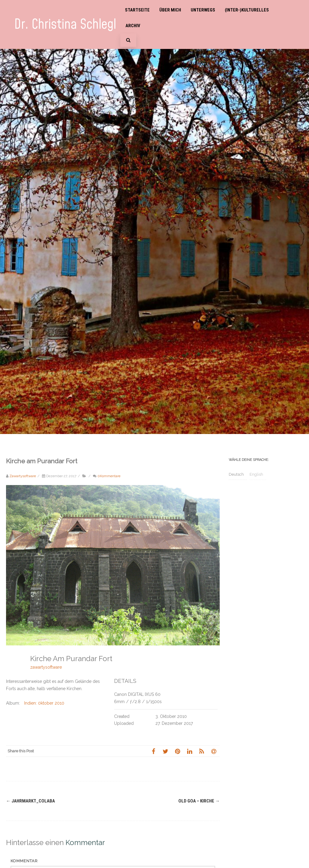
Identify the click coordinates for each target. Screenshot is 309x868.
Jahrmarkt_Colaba (30, 801)
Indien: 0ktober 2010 (44, 703)
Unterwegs (203, 10)
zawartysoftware (46, 667)
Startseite (137, 10)
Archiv (133, 26)
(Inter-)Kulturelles (247, 10)
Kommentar (24, 861)
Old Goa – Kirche (199, 801)
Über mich (170, 10)
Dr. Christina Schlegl (65, 25)
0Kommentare (109, 476)
